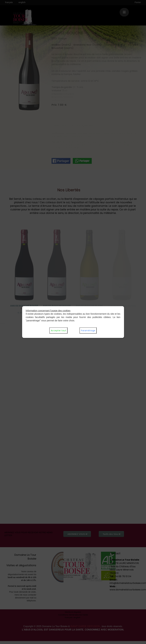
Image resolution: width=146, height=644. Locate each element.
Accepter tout (58, 331)
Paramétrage (88, 331)
